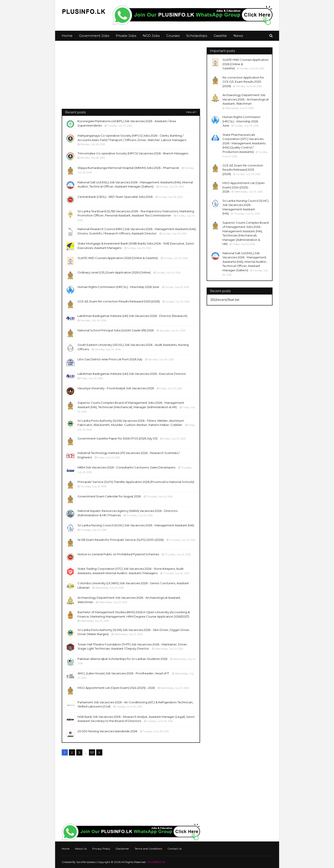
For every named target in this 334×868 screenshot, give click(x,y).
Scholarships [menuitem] (197, 36)
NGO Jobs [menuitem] (151, 36)
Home (66, 849)
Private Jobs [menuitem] (126, 36)
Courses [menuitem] (173, 36)
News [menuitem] (238, 36)
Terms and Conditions (148, 849)
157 (92, 752)
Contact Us (175, 849)
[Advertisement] (131, 78)
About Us (81, 849)
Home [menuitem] (67, 36)
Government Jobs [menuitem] (94, 36)
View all (191, 112)
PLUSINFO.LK (157, 862)
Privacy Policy (101, 849)
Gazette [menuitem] (220, 36)
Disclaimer (122, 849)
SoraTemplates (86, 862)
